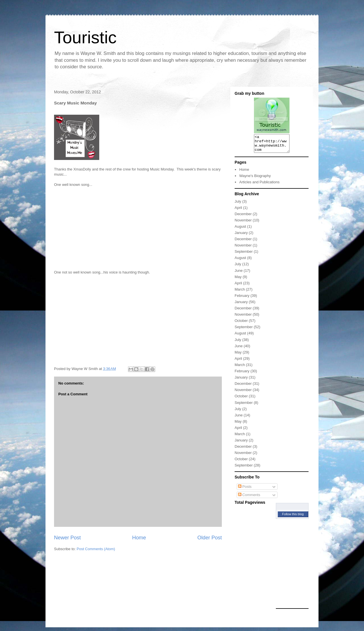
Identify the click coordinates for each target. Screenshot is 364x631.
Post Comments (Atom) (96, 549)
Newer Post (67, 538)
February (242, 299)
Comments (249, 498)
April (238, 211)
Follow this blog (293, 517)
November (243, 224)
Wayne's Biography (255, 179)
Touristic (85, 37)
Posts (245, 490)
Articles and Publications (259, 185)
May (238, 280)
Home (139, 538)
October (241, 324)
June (239, 274)
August (240, 230)
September (244, 255)
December (243, 217)
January (241, 236)
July (238, 205)
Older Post (210, 538)
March (240, 293)
